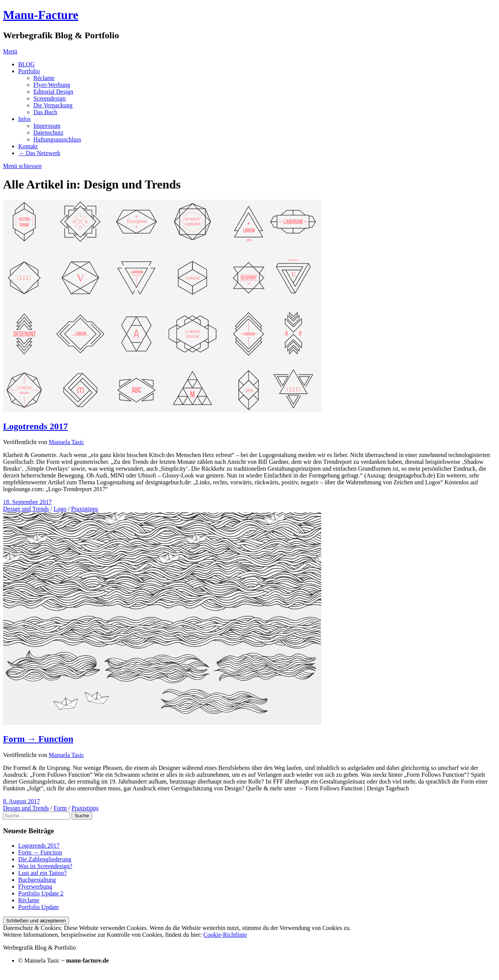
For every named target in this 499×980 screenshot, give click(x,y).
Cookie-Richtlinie (225, 935)
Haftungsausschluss (57, 139)
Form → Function (38, 739)
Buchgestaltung (37, 880)
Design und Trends (26, 509)
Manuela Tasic (67, 442)
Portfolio (29, 71)
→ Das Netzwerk (39, 153)
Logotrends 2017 (35, 426)
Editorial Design (53, 92)
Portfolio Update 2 (41, 893)
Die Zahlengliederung (45, 859)
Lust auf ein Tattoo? (42, 873)
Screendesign (49, 98)
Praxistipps (85, 509)
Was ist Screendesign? (45, 866)
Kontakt (28, 146)
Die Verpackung (53, 105)
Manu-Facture (41, 15)
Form (60, 808)
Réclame (44, 78)
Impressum (47, 126)
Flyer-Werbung (52, 85)
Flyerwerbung (35, 887)
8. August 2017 (21, 801)
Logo (60, 509)
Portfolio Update (38, 907)
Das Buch (45, 112)
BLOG (27, 64)
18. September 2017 (27, 502)
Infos (24, 119)
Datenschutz (48, 133)
